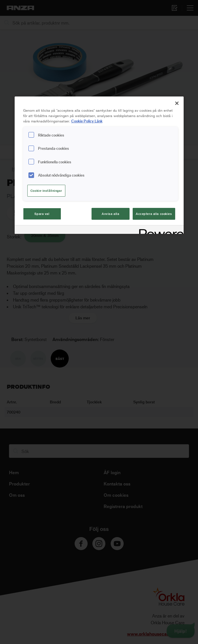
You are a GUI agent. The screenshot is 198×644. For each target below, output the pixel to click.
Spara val (42, 214)
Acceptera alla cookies (154, 214)
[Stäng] (177, 103)
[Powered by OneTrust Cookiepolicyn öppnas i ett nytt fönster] (159, 230)
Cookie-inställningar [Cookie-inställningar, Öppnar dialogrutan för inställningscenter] (46, 191)
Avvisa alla (110, 214)
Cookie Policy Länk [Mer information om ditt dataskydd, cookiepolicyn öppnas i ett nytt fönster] (87, 121)
